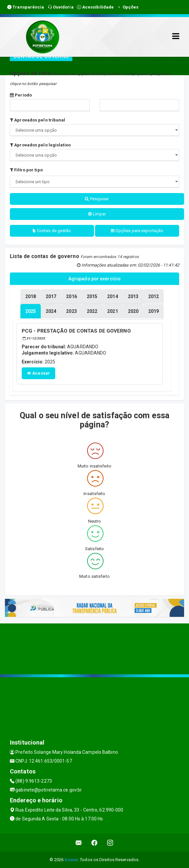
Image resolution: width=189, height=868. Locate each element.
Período (21, 95)
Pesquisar (97, 199)
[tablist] (31, 311)
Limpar (97, 214)
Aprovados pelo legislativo (40, 145)
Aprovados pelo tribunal (38, 120)
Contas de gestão (52, 231)
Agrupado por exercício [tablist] (94, 279)
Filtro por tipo (26, 170)
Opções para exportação (137, 231)
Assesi (71, 860)
